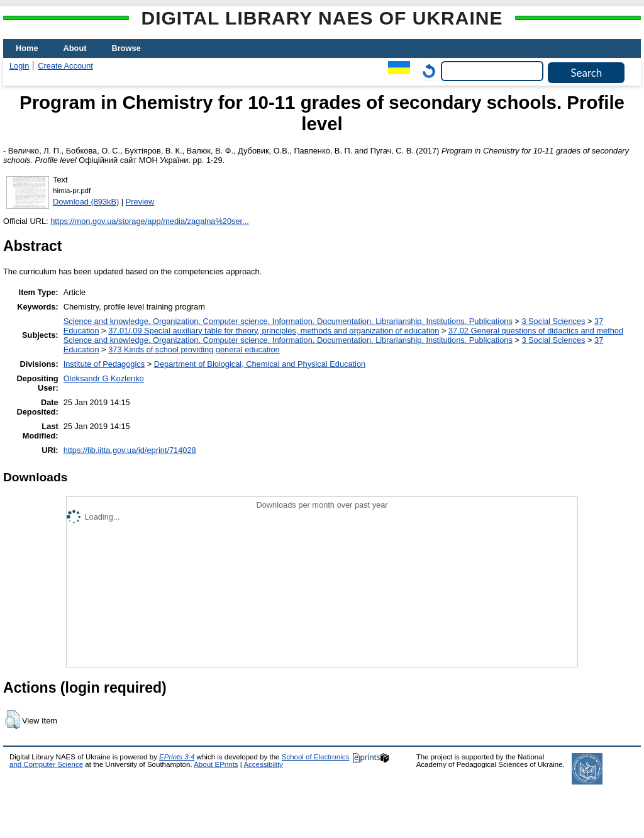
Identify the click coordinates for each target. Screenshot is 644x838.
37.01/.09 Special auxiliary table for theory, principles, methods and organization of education (274, 331)
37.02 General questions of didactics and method (536, 331)
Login (19, 66)
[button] (12, 720)
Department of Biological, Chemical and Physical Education (260, 364)
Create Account (65, 66)
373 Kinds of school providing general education (194, 349)
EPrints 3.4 (177, 757)
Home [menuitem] (27, 48)
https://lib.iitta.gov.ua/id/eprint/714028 (130, 450)
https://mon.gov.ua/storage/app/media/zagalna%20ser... (150, 221)
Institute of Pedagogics (104, 364)
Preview (140, 202)
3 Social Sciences (553, 321)
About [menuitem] (75, 48)
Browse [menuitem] (126, 48)
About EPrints (216, 764)
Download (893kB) (86, 202)
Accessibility (263, 764)
